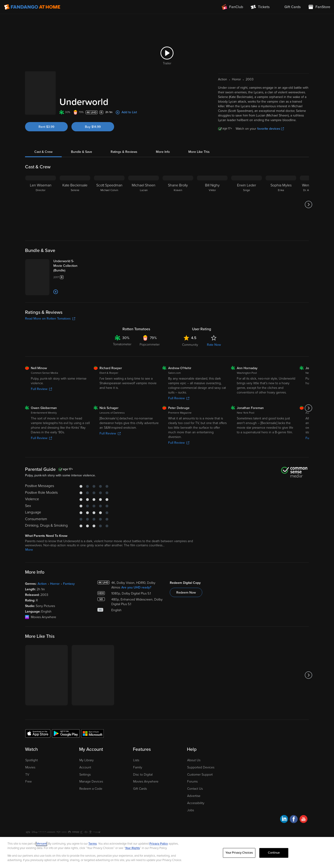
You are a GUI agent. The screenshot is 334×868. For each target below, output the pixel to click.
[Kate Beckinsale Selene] (75, 199)
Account (85, 787)
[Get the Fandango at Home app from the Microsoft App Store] (93, 753)
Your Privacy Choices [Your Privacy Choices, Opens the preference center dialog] (239, 853)
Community (190, 365)
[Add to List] (73, 312)
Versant (42, 844)
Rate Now (214, 365)
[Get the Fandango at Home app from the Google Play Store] (66, 753)
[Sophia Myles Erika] (281, 199)
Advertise (194, 816)
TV (27, 794)
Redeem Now (186, 612)
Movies (30, 787)
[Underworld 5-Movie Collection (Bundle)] (80, 260)
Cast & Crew (43, 146)
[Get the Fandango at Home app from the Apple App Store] (38, 753)
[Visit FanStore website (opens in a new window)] (319, 7)
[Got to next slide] (308, 199)
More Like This (199, 146)
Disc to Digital (143, 794)
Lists (136, 780)
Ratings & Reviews (124, 146)
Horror (55, 603)
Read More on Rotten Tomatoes (50, 338)
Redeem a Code (91, 809)
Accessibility (196, 823)
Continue (274, 853)
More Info (163, 146)
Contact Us (195, 809)
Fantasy (69, 603)
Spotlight (32, 780)
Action (42, 603)
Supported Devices (201, 787)
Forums (192, 801)
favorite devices (271, 123)
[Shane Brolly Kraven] (178, 199)
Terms (93, 844)
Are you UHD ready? (136, 607)
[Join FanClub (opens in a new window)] (232, 7)
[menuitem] (289, 7)
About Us (194, 780)
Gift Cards (140, 809)
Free (29, 801)
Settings (85, 794)
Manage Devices (91, 801)
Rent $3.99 (46, 115)
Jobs (191, 830)
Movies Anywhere (146, 801)
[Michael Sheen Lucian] (144, 199)
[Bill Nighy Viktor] (212, 199)
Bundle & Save (82, 146)
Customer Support (200, 794)
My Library (87, 780)
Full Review (41, 409)
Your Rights (132, 848)
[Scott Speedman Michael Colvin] (109, 199)
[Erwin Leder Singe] (247, 199)
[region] (167, 852)
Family (138, 787)
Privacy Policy (159, 844)
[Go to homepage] (32, 7)
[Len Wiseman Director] (41, 199)
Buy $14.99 (93, 115)
